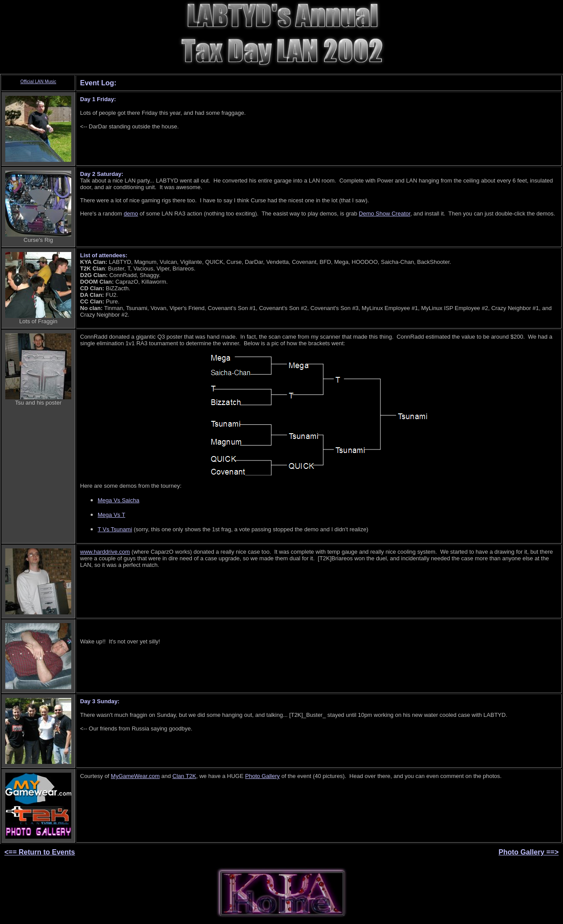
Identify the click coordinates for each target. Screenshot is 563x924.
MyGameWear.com (135, 776)
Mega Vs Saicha (119, 500)
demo (131, 214)
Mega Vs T (112, 515)
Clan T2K (184, 776)
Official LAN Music (38, 82)
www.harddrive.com (105, 552)
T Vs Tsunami (115, 529)
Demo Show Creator (385, 214)
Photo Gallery (262, 776)
